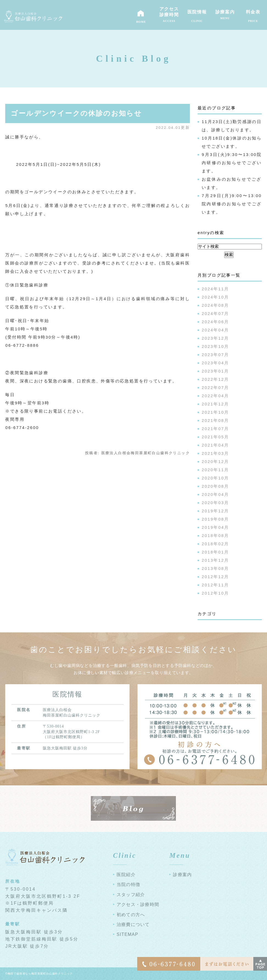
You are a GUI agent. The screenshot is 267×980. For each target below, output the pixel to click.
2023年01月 (215, 371)
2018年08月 (215, 536)
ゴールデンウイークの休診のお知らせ (76, 113)
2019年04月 (215, 527)
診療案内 (182, 875)
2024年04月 (215, 330)
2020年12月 (215, 461)
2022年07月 (215, 387)
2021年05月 (215, 437)
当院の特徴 (128, 884)
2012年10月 (215, 593)
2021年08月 (215, 420)
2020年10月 (215, 478)
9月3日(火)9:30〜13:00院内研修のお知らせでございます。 (232, 163)
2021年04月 (215, 445)
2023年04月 (215, 363)
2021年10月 (215, 412)
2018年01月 (215, 552)
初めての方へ (131, 915)
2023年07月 (215, 355)
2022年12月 (215, 379)
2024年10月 (215, 297)
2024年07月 (215, 313)
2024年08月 (215, 305)
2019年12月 (215, 511)
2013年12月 (215, 560)
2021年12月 (215, 404)
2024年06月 (215, 322)
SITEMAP (127, 934)
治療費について (133, 924)
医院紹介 (126, 875)
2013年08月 (215, 568)
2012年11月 (215, 585)
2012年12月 (215, 577)
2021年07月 (215, 429)
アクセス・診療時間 (138, 904)
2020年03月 (215, 503)
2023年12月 (215, 338)
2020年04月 (215, 494)
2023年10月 (215, 346)
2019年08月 (215, 519)
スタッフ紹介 (131, 895)
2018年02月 (215, 544)
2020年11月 (215, 470)
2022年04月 (215, 396)
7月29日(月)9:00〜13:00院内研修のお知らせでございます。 (232, 204)
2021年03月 (215, 453)
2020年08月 (215, 486)
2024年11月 (215, 289)
